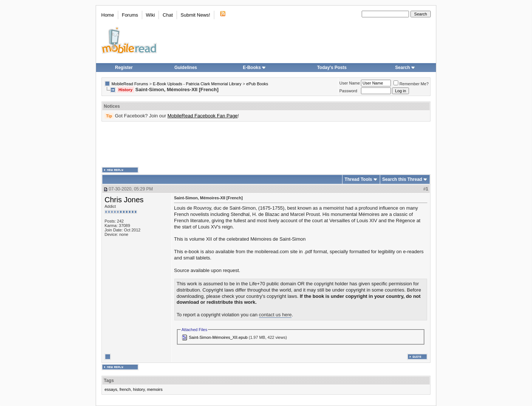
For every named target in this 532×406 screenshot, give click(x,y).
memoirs (155, 389)
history (139, 389)
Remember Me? (411, 84)
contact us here (275, 315)
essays (111, 389)
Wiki (151, 15)
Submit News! (195, 15)
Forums (130, 15)
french (125, 389)
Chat (168, 15)
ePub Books (257, 84)
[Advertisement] (266, 144)
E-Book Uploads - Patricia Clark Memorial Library (197, 84)
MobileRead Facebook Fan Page (202, 116)
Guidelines (186, 68)
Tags (109, 381)
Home (108, 15)
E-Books (254, 68)
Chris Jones (124, 200)
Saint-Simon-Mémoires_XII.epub (218, 337)
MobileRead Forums (130, 84)
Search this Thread (402, 179)
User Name (350, 83)
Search (405, 68)
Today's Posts (332, 68)
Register (124, 68)
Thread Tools (358, 179)
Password (348, 91)
